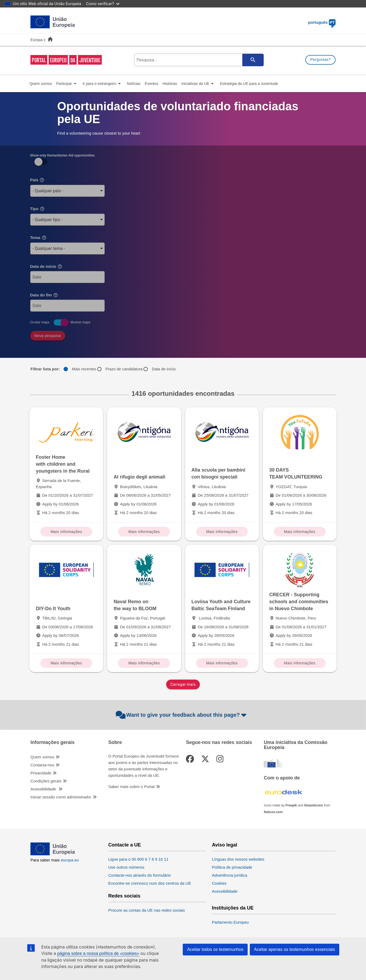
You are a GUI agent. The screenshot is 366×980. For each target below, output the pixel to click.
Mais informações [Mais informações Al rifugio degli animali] (144, 532)
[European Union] (53, 854)
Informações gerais (52, 742)
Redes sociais (124, 896)
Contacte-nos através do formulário (139, 875)
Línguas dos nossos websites (238, 859)
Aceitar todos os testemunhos (215, 949)
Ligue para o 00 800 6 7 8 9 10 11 (138, 859)
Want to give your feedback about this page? (182, 715)
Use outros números (126, 867)
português (322, 22)
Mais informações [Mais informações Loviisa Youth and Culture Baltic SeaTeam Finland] (222, 663)
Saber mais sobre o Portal (131, 787)
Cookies (219, 883)
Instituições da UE (233, 908)
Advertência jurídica (229, 875)
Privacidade (41, 773)
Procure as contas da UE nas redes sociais (147, 910)
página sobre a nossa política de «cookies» (98, 953)
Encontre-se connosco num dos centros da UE (150, 883)
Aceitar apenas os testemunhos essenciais (295, 949)
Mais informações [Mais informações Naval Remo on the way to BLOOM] (144, 663)
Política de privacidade (232, 867)
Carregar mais (183, 684)
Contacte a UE (124, 845)
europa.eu (70, 860)
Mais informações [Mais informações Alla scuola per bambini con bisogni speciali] (222, 532)
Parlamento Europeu (230, 922)
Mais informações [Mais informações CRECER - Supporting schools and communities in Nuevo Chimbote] (300, 663)
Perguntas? (320, 60)
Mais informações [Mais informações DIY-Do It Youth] (66, 663)
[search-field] (198, 60)
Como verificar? (103, 4)
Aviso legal (224, 845)
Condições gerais (46, 781)
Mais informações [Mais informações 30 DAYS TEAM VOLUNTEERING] (300, 532)
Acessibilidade (44, 789)
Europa (36, 40)
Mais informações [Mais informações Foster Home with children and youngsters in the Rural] (66, 532)
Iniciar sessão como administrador (61, 797)
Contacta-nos (42, 765)
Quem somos (42, 757)
